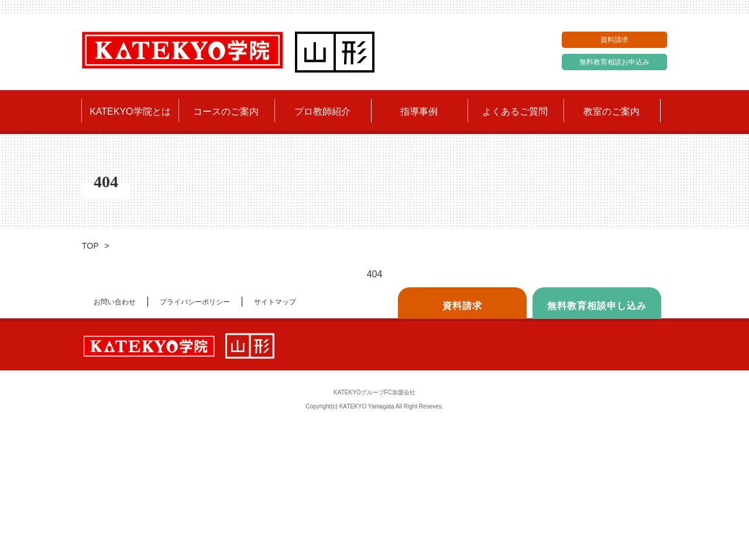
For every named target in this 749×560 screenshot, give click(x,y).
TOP (90, 246)
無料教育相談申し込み (597, 306)
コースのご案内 (226, 111)
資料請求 (614, 40)
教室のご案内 (611, 111)
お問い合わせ (115, 302)
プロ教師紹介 (322, 111)
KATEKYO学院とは (130, 111)
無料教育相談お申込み (614, 62)
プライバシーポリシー (195, 302)
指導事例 (419, 111)
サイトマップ (275, 302)
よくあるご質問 (515, 111)
